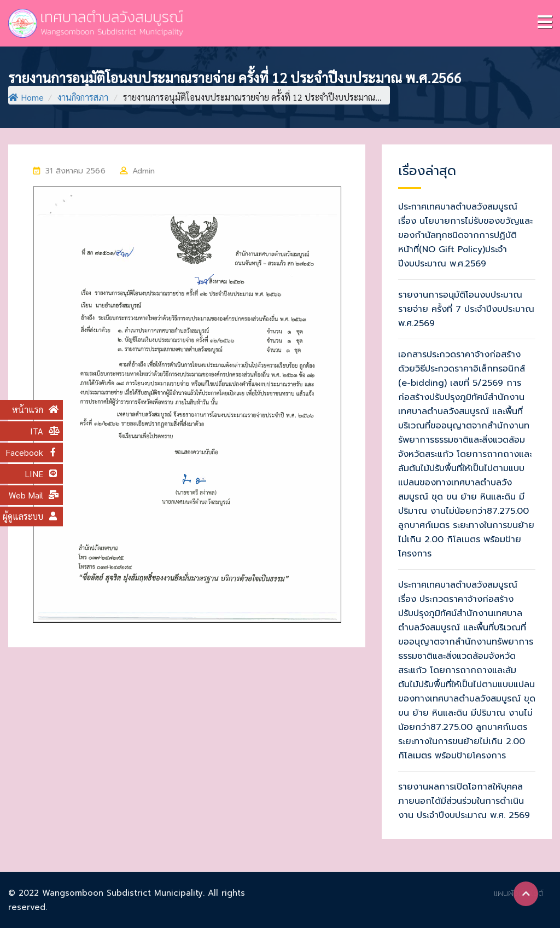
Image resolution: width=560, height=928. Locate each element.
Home (26, 97)
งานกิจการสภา (83, 97)
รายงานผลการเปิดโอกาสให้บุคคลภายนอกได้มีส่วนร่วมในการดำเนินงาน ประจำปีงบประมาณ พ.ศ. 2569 (464, 801)
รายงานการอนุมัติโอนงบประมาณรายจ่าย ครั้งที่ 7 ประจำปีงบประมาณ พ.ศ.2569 (466, 309)
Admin (144, 171)
